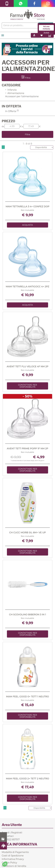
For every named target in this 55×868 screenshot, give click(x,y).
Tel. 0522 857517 (11, 839)
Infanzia (11, 90)
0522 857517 (4, 839)
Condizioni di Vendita (14, 866)
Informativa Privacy (13, 859)
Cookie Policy (9, 863)
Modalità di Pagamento (15, 852)
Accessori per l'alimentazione (22, 96)
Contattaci (8, 836)
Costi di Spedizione (13, 856)
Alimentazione (15, 93)
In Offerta (12, 111)
